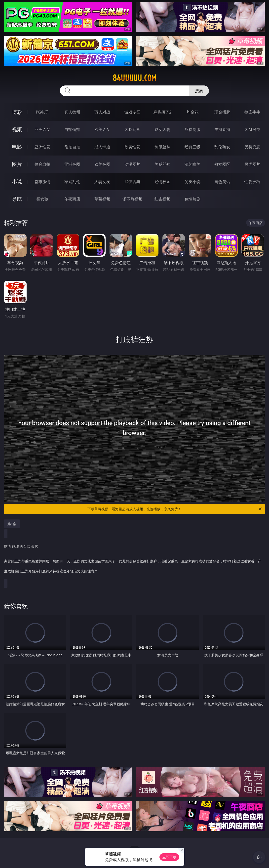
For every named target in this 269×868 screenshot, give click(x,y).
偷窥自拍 (42, 164)
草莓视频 (102, 199)
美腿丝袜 (162, 164)
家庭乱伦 (72, 182)
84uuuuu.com (134, 78)
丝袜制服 (192, 129)
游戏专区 (132, 112)
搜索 (199, 91)
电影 (17, 147)
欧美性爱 (132, 147)
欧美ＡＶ (102, 129)
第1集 (12, 524)
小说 (17, 181)
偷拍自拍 (72, 147)
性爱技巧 (252, 182)
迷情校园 (162, 182)
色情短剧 (192, 199)
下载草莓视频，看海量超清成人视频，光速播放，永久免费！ (175, 509)
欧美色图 (102, 164)
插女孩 (42, 199)
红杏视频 (162, 199)
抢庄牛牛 (252, 112)
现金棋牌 (222, 112)
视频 (17, 129)
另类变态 (252, 147)
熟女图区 (222, 164)
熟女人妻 (162, 129)
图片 (17, 164)
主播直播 (222, 129)
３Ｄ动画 (132, 129)
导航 (17, 199)
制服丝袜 (162, 147)
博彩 (17, 112)
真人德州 (72, 112)
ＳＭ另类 (252, 129)
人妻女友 (102, 182)
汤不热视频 (132, 199)
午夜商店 (72, 199)
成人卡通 (102, 147)
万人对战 (102, 112)
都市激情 (42, 182)
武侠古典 (132, 182)
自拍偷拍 (72, 129)
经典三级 (192, 147)
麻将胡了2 (162, 112)
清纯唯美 (192, 164)
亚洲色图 (72, 164)
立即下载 (169, 857)
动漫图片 (132, 164)
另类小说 (192, 182)
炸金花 (192, 112)
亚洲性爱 (42, 147)
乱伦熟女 (222, 147)
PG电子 (42, 112)
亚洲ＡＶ (42, 129)
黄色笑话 (222, 182)
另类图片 (252, 164)
